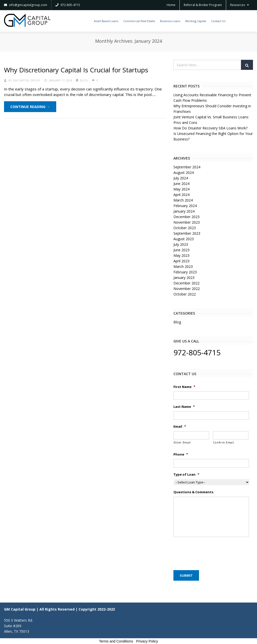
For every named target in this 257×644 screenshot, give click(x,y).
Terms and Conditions (116, 641)
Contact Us (218, 21)
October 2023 (185, 228)
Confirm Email (224, 442)
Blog (84, 80)
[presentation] (212, 552)
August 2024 (184, 172)
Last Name (184, 407)
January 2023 (184, 278)
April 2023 (181, 261)
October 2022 (185, 294)
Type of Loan (186, 475)
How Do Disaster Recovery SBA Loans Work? (210, 128)
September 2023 (187, 233)
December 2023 (186, 217)
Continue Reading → (30, 107)
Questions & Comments (193, 492)
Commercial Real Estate (139, 21)
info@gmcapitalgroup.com (26, 5)
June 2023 (181, 250)
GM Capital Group (26, 80)
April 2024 (181, 195)
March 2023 (183, 266)
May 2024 (181, 189)
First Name (184, 387)
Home (171, 5)
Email (180, 427)
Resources (240, 5)
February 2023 (185, 272)
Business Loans (170, 21)
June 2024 (181, 184)
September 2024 (187, 167)
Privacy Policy (147, 641)
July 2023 (181, 244)
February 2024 (185, 206)
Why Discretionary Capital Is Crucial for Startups (76, 70)
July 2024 (181, 178)
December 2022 (186, 283)
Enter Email (182, 442)
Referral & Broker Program (203, 5)
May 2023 (181, 255)
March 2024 (183, 200)
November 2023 (187, 222)
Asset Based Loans (106, 21)
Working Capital (196, 21)
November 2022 (187, 289)
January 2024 (184, 211)
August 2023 (184, 239)
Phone (181, 454)
